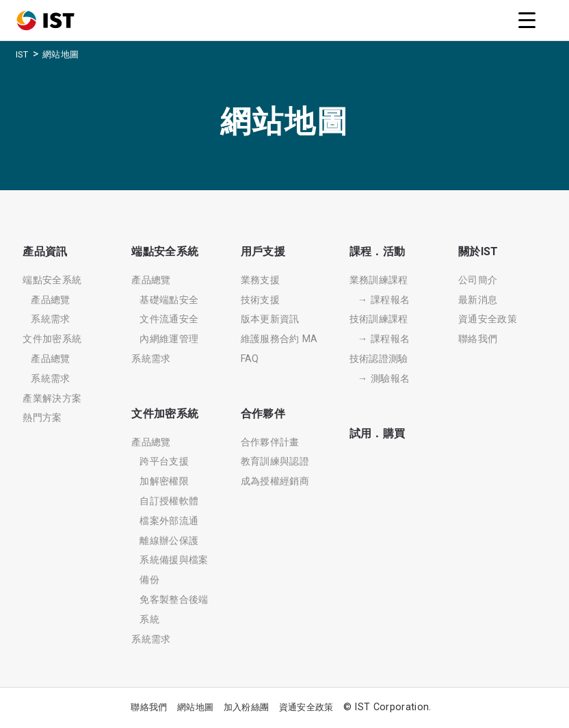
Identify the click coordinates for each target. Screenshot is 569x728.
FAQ (250, 359)
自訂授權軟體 (169, 501)
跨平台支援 (164, 461)
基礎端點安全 (169, 300)
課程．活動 (378, 251)
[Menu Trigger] (527, 21)
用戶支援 (263, 251)
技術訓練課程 (379, 319)
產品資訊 (45, 251)
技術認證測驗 (379, 359)
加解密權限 (164, 481)
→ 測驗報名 (384, 379)
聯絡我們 (478, 339)
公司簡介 (478, 280)
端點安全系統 (52, 280)
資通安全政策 (488, 319)
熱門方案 (42, 418)
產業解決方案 (52, 399)
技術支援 (260, 300)
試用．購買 (378, 433)
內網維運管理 (169, 339)
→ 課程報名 (384, 300)
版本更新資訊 (270, 319)
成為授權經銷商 (275, 481)
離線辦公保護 (169, 541)
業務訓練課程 (379, 280)
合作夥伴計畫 (270, 442)
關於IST (478, 251)
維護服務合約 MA (279, 339)
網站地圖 (195, 707)
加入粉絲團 (247, 707)
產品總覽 (50, 300)
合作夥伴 (263, 414)
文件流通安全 (169, 319)
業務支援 (260, 280)
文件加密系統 (52, 339)
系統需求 (50, 319)
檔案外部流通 (169, 521)
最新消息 (478, 300)
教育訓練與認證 (275, 461)
